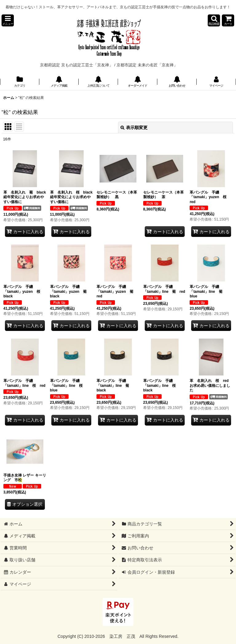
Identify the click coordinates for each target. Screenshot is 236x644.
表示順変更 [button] (134, 128)
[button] (8, 20)
